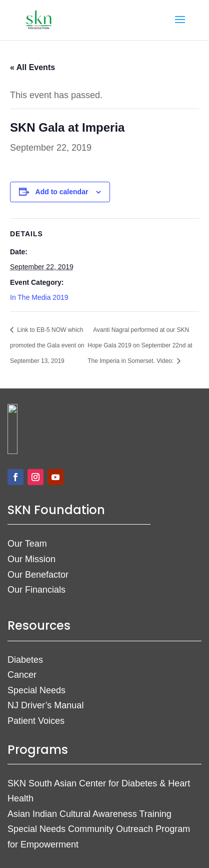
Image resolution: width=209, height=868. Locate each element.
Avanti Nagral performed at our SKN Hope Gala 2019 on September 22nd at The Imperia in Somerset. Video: (140, 345)
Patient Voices (36, 721)
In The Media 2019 (39, 297)
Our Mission (31, 559)
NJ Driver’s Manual (45, 705)
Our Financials (36, 590)
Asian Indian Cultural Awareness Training (89, 814)
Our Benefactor (38, 575)
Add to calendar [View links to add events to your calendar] (62, 192)
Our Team (27, 544)
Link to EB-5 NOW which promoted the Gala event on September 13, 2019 (47, 345)
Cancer (22, 675)
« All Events (32, 67)
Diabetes (25, 660)
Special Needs (36, 690)
